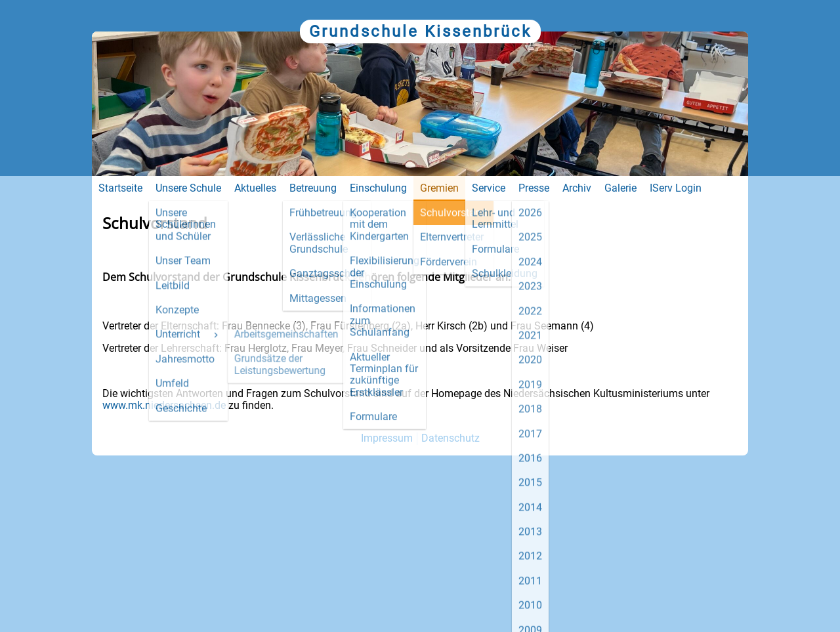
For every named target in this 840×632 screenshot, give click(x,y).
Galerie (620, 188)
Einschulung (378, 188)
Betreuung (313, 188)
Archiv (577, 188)
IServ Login (676, 188)
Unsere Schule (188, 188)
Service (489, 188)
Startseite (120, 188)
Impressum (387, 438)
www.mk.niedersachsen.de (164, 405)
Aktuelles (255, 188)
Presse (534, 188)
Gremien (439, 188)
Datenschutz (451, 438)
